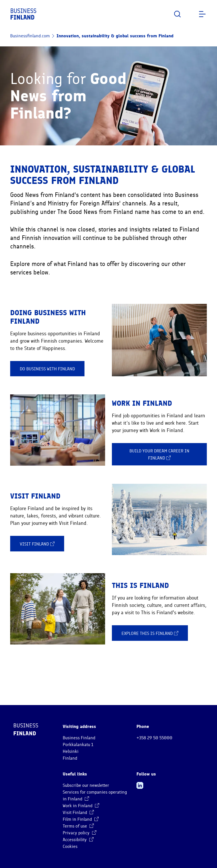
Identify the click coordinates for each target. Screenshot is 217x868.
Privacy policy (80, 833)
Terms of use (78, 826)
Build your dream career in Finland (159, 455)
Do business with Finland (47, 369)
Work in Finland (81, 806)
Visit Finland (37, 544)
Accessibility (78, 840)
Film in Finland (81, 819)
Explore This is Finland (150, 633)
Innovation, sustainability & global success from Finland (115, 36)
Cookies (70, 846)
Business (23, 14)
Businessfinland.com (30, 36)
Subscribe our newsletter (86, 785)
